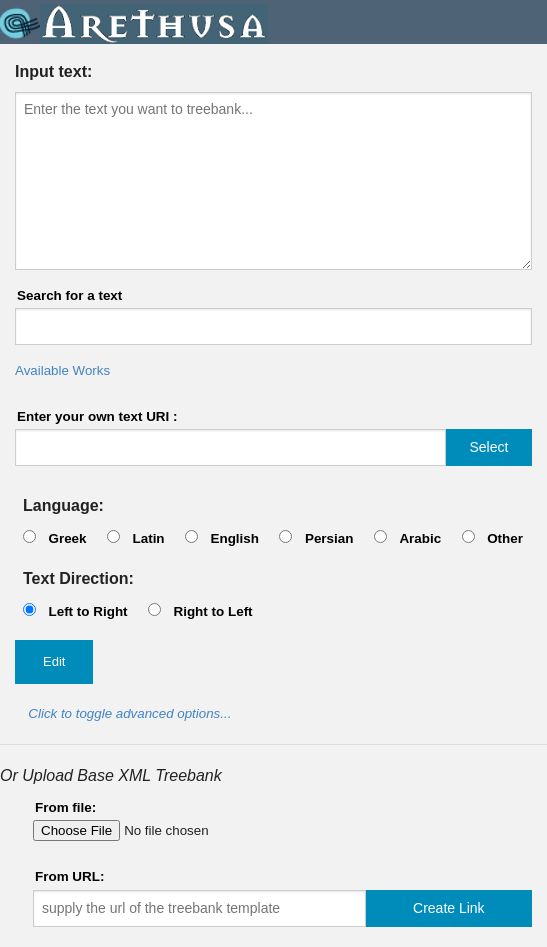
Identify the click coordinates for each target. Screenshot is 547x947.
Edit (54, 661)
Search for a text (69, 295)
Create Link (449, 908)
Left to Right (87, 611)
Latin (148, 538)
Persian (329, 538)
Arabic (420, 538)
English (234, 538)
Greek (67, 538)
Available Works (62, 370)
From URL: (69, 876)
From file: (65, 807)
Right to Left (212, 611)
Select (488, 447)
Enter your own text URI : (97, 416)
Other (505, 538)
